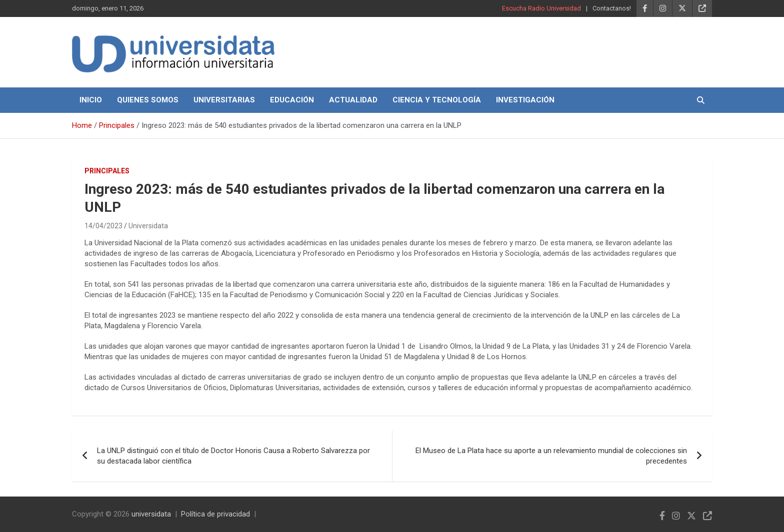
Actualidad (353, 100)
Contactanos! (612, 8)
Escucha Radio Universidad (541, 8)
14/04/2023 (103, 226)
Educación (292, 100)
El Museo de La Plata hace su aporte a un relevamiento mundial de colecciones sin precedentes (551, 456)
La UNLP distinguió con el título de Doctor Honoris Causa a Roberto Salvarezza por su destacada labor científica (233, 456)
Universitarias (224, 100)
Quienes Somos (148, 100)
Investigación (525, 100)
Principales (107, 171)
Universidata (148, 226)
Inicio (91, 100)
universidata (151, 514)
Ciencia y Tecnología (437, 100)
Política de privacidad (215, 514)
